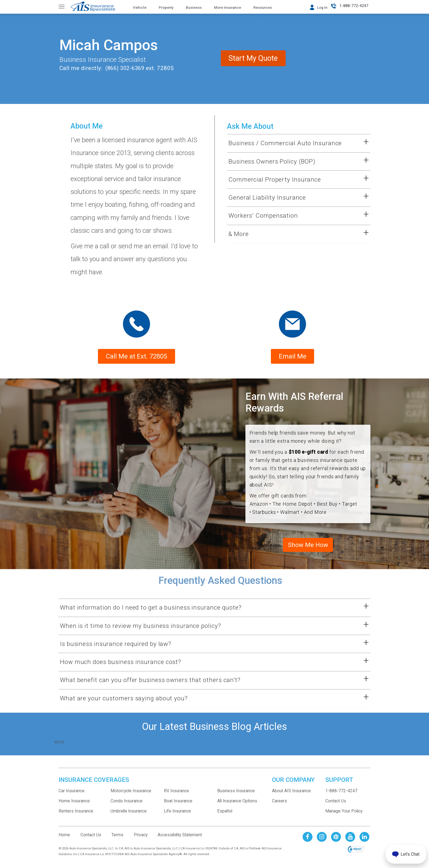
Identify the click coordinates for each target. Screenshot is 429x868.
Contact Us (336, 806)
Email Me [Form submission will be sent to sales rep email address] (293, 359)
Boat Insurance (178, 806)
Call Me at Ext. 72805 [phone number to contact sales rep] (137, 359)
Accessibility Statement (180, 839)
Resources (263, 7)
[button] (292, 143)
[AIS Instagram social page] (322, 841)
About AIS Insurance (291, 795)
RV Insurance (176, 795)
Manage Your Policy (344, 816)
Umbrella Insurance (129, 816)
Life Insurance (177, 816)
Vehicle (140, 7)
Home (64, 839)
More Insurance (227, 7)
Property (166, 7)
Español (225, 816)
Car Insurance (72, 795)
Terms (117, 839)
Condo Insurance (127, 806)
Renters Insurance (76, 816)
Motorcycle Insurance (131, 795)
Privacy (141, 839)
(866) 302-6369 (124, 68)
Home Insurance (74, 806)
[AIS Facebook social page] (308, 841)
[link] (356, 854)
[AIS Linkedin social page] (364, 841)
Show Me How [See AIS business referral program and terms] (308, 549)
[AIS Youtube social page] (350, 841)
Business (194, 7)
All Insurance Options (237, 806)
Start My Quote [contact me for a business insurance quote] (282, 83)
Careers (279, 806)
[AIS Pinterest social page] (336, 841)
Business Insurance (236, 795)
